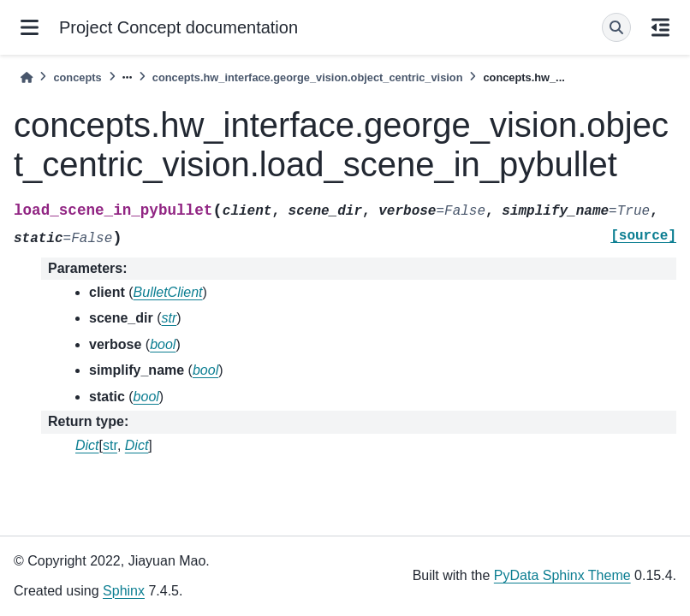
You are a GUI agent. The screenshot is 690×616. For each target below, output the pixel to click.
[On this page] (660, 27)
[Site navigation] (30, 27)
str (110, 445)
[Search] (616, 27)
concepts (77, 77)
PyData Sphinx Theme (562, 575)
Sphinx (124, 591)
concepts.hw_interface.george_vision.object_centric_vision (308, 77)
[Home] (27, 77)
